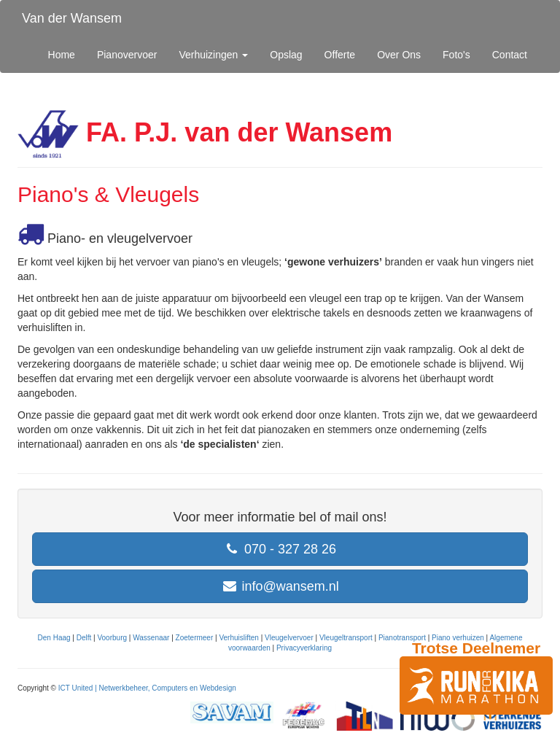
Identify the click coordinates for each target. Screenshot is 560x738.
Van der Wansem (72, 18)
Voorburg (112, 638)
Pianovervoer (127, 55)
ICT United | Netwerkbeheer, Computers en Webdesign (147, 688)
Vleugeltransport (346, 638)
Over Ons (399, 55)
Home (62, 55)
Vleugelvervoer (289, 638)
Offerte (340, 55)
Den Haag (54, 638)
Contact (510, 55)
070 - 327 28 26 (280, 549)
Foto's (456, 55)
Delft (84, 638)
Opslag (286, 55)
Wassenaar (151, 638)
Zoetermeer (195, 638)
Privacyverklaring (304, 648)
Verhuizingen (213, 55)
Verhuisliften (238, 638)
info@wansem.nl (280, 586)
